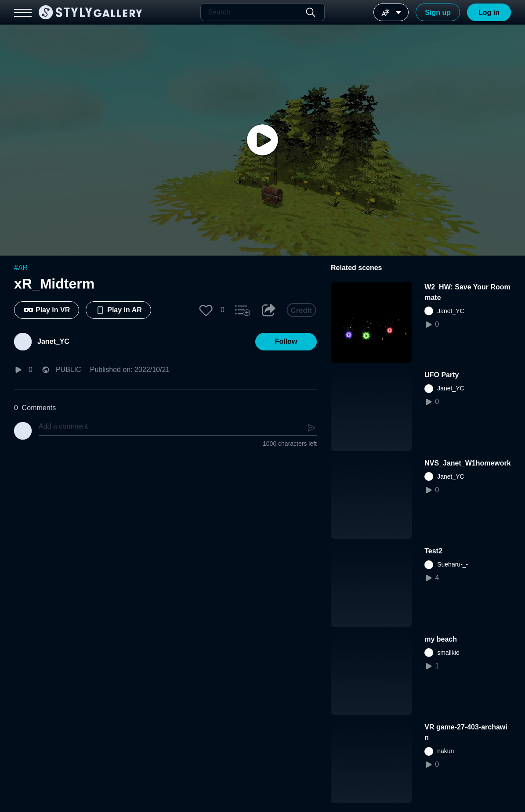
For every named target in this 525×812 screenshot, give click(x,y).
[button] (206, 310)
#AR (21, 268)
